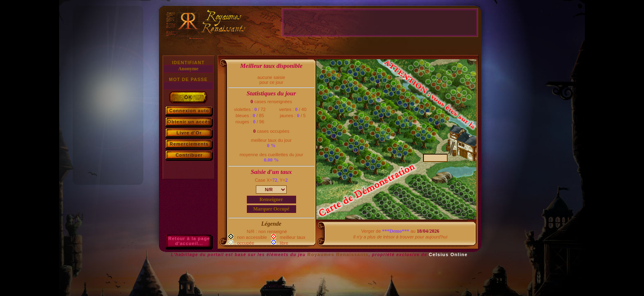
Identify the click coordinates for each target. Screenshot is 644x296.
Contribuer (189, 155)
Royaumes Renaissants (338, 254)
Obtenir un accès (189, 122)
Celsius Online (448, 254)
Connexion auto (189, 111)
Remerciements (189, 144)
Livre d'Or (189, 133)
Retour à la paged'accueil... (189, 241)
